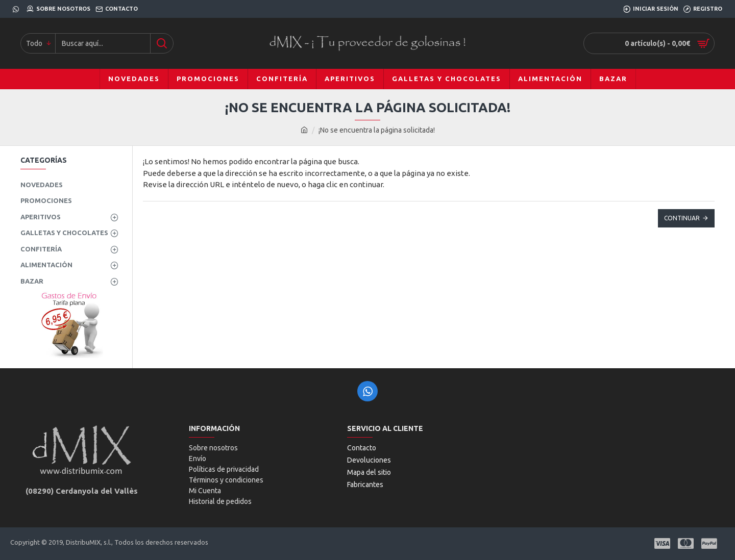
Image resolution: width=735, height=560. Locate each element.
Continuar (682, 218)
